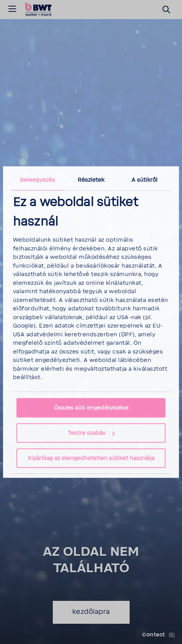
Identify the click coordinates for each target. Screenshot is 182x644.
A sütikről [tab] (145, 180)
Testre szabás (91, 433)
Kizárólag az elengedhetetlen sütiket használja (91, 458)
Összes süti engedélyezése (91, 408)
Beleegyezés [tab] (37, 180)
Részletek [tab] (91, 180)
